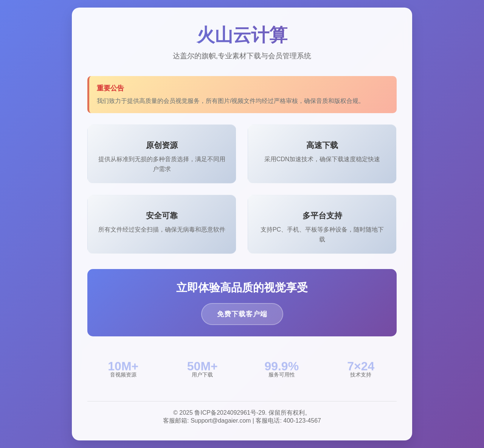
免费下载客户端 (242, 314)
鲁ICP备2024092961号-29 (230, 413)
